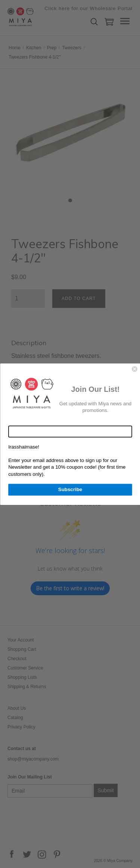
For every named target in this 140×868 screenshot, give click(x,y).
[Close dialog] (135, 369)
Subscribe (70, 489)
